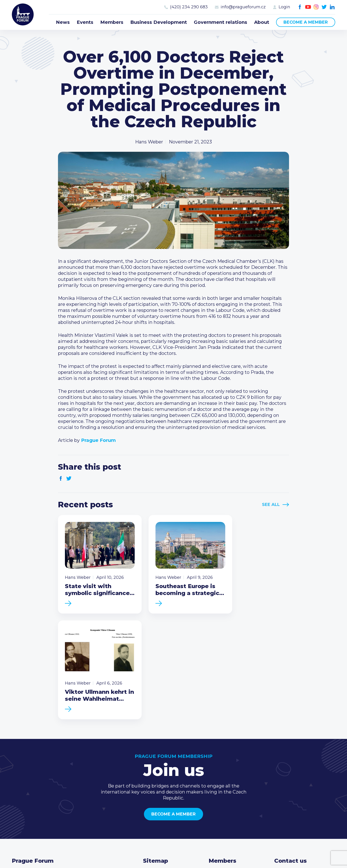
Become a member (306, 22)
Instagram (316, 7)
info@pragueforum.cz (243, 7)
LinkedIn (332, 7)
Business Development (159, 22)
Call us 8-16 (286, 766)
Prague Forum (23, 15)
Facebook (300, 7)
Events (85, 22)
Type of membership (233, 773)
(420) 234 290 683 (189, 7)
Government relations (221, 22)
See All (271, 505)
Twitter (324, 7)
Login (284, 7)
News (63, 22)
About (262, 22)
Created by (174, 852)
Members (112, 22)
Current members (229, 766)
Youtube (308, 7)
